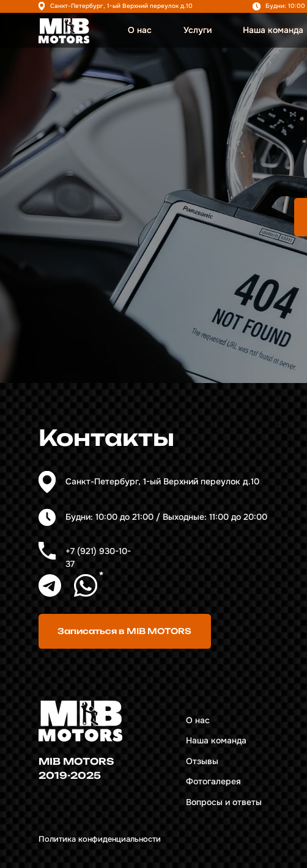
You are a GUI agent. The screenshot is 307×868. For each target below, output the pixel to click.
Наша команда (273, 30)
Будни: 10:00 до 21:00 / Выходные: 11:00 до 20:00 (166, 517)
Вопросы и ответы (224, 802)
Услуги (198, 30)
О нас (140, 30)
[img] (64, 31)
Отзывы (202, 761)
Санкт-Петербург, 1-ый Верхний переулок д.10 (121, 6)
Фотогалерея (213, 782)
